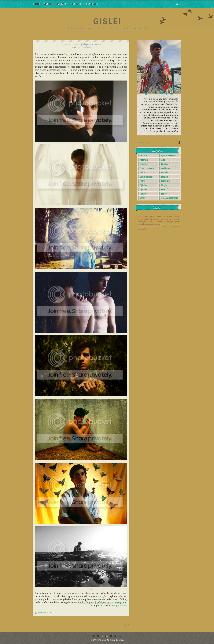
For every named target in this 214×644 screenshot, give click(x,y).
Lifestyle (144, 185)
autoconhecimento (170, 198)
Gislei (107, 21)
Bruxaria (144, 164)
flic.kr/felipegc (86, 602)
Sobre (48, 4)
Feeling (164, 177)
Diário (143, 173)
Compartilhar (45, 613)
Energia (164, 173)
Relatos (143, 194)
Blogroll (92, 4)
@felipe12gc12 (105, 602)
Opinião (143, 190)
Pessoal (164, 190)
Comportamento (147, 168)
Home (36, 4)
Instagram (121, 602)
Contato (61, 4)
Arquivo (76, 4)
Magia (164, 185)
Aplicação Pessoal (169, 156)
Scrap (142, 198)
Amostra (144, 156)
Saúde (164, 194)
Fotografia (166, 181)
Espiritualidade (147, 177)
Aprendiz (144, 160)
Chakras (165, 164)
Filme (142, 181)
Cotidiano (165, 168)
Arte (163, 160)
